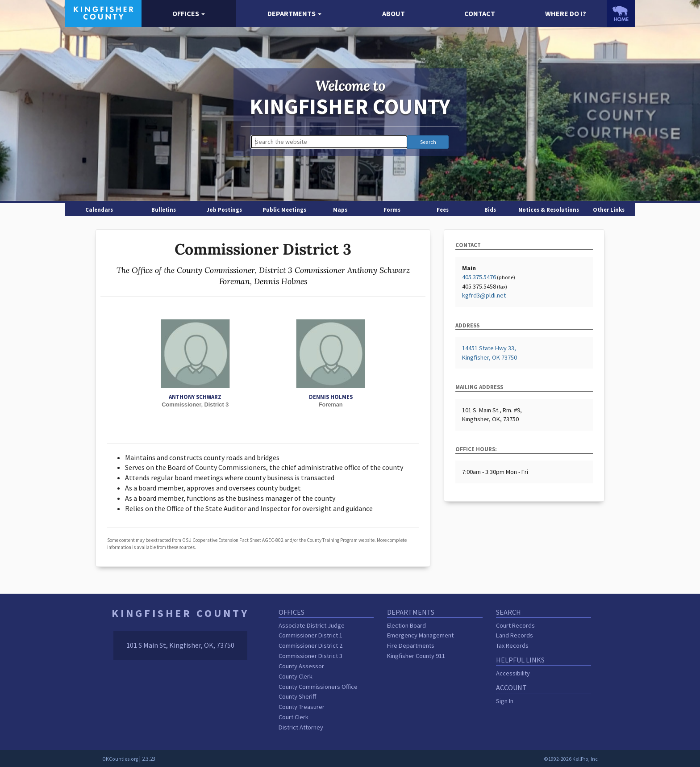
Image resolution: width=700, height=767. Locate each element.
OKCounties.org (120, 759)
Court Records (515, 625)
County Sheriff (297, 696)
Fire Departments (411, 645)
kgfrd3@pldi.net (484, 295)
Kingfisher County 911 (416, 656)
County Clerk (296, 676)
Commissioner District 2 (310, 645)
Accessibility (513, 673)
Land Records (515, 635)
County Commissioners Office (318, 687)
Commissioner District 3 (310, 656)
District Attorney (301, 727)
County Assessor (301, 666)
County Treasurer (302, 707)
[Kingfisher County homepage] (103, 13)
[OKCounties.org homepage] (621, 13)
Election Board (406, 625)
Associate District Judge (312, 625)
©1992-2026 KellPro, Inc (571, 759)
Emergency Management (420, 635)
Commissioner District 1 (310, 635)
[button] (189, 14)
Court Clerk (294, 717)
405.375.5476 (479, 277)
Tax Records (512, 645)
